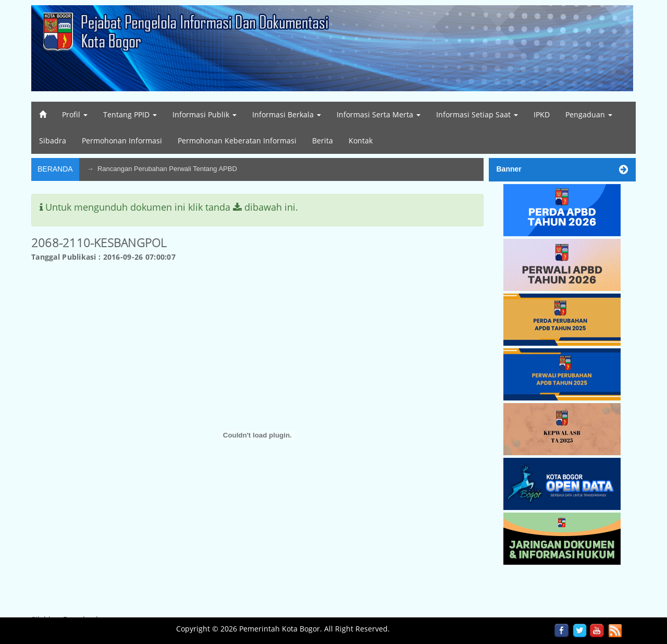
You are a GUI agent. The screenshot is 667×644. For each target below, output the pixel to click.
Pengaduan (589, 114)
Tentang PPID (130, 114)
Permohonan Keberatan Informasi (237, 141)
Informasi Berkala (287, 114)
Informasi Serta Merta (379, 114)
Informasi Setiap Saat (477, 114)
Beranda (55, 169)
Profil (75, 114)
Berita (323, 141)
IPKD (542, 114)
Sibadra (53, 141)
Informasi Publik (205, 114)
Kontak (361, 141)
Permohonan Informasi (122, 141)
